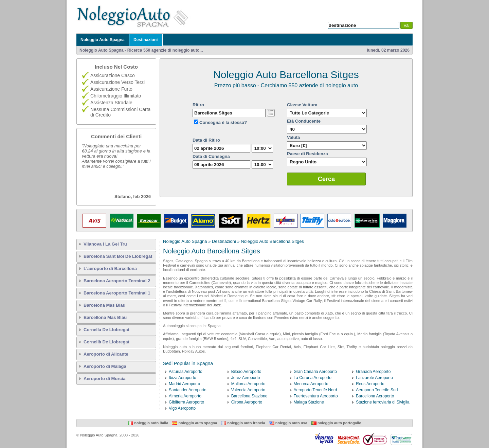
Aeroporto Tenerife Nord (315, 390)
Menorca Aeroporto (311, 384)
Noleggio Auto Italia (148, 423)
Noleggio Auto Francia (243, 423)
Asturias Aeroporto (186, 372)
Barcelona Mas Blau (105, 305)
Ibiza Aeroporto (183, 378)
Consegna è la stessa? (223, 122)
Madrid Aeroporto (184, 384)
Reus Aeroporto (370, 384)
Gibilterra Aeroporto (186, 402)
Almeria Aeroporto (185, 396)
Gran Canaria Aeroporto (315, 372)
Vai (406, 25)
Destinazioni (146, 40)
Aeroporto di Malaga (105, 366)
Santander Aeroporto (188, 390)
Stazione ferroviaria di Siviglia (383, 402)
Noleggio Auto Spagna (103, 40)
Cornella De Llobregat (106, 330)
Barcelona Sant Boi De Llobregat (118, 256)
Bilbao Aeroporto (246, 372)
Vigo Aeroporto (182, 408)
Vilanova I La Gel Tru (105, 244)
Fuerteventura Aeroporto (316, 396)
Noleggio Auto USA (288, 423)
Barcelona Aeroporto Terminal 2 (117, 281)
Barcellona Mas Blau (105, 317)
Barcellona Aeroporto (375, 396)
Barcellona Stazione (249, 396)
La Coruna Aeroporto (313, 378)
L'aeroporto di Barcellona (110, 268)
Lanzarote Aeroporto (374, 378)
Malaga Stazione (309, 402)
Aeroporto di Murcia (105, 379)
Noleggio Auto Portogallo (336, 423)
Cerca (326, 179)
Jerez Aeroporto (246, 378)
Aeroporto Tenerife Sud (377, 390)
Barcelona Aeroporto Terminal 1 (117, 293)
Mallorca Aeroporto (248, 384)
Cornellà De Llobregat (106, 342)
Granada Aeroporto (373, 372)
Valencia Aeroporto (248, 390)
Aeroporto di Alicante (106, 354)
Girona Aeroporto (247, 402)
